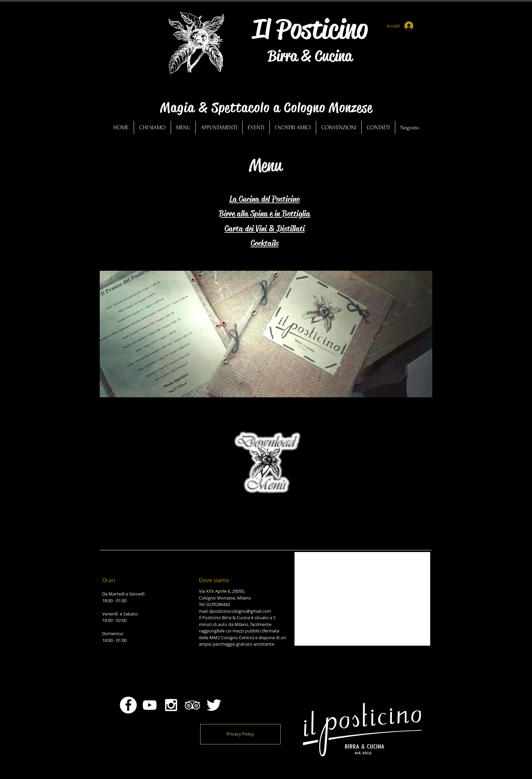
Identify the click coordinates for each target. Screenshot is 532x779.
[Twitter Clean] (214, 705)
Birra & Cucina (310, 56)
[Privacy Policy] (240, 734)
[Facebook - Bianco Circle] (128, 705)
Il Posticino (310, 29)
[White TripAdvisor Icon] (192, 705)
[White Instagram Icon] (171, 705)
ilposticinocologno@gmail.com (240, 611)
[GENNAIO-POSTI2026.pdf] (265, 466)
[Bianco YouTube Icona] (150, 705)
